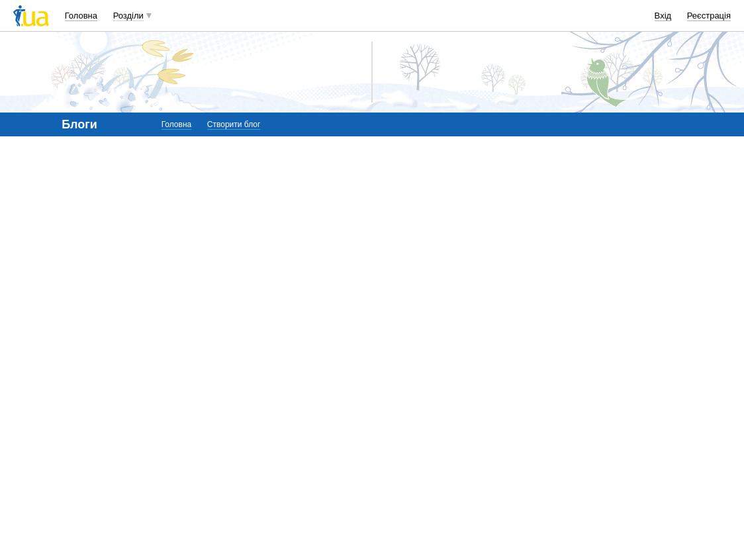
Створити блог (234, 124)
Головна (81, 16)
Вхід (663, 16)
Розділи (128, 16)
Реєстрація (709, 16)
